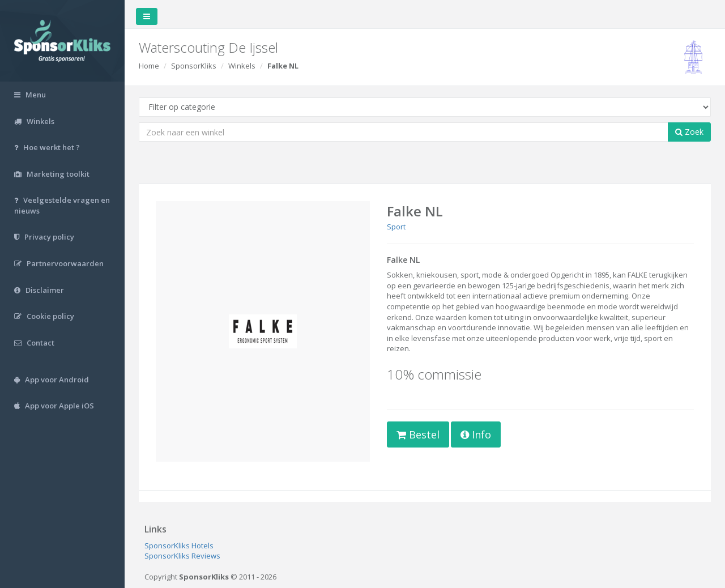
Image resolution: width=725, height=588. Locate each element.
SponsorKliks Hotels (179, 546)
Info (476, 434)
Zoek (689, 132)
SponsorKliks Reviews (182, 556)
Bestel (418, 434)
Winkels (242, 66)
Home (149, 66)
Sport (396, 227)
